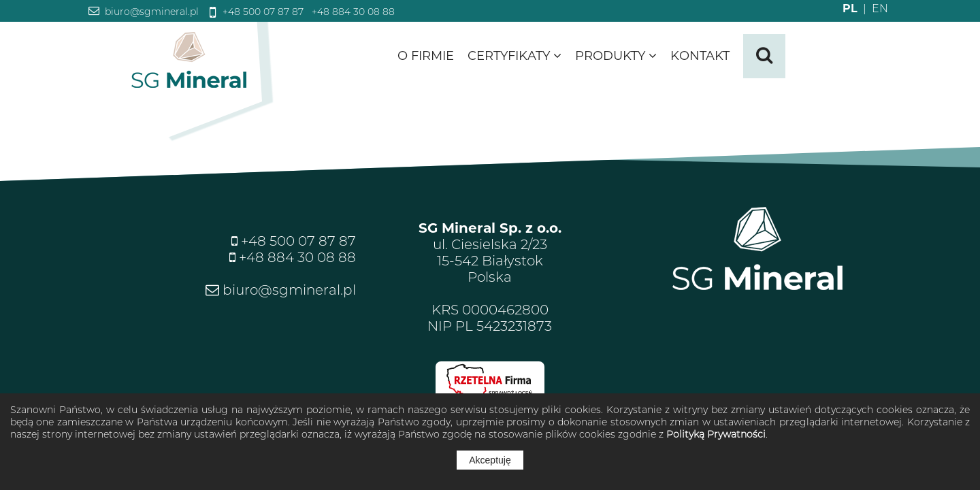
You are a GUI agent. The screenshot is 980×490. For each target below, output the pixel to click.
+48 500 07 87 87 (262, 12)
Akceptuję (490, 460)
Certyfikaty (514, 56)
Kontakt (700, 56)
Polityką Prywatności (716, 434)
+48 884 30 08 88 (352, 12)
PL (850, 9)
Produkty (616, 56)
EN (873, 9)
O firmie (426, 56)
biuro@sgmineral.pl (150, 12)
